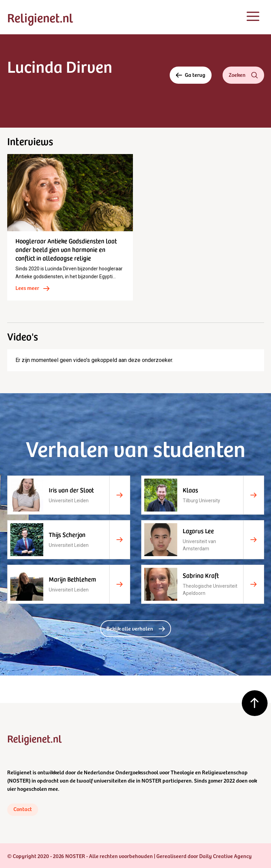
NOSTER (19, 780)
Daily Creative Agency (225, 856)
